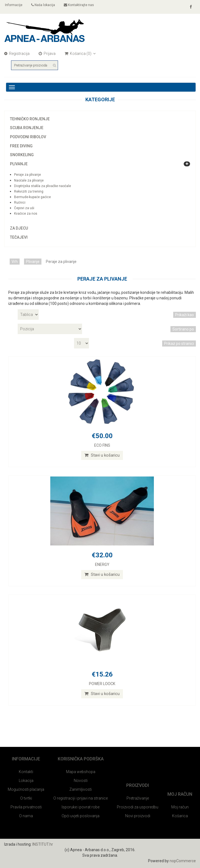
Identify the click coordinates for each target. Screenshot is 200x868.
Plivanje (19, 164)
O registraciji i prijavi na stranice (81, 798)
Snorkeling (22, 155)
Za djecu (19, 228)
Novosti (81, 781)
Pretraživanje (138, 798)
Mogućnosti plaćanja (26, 789)
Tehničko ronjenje (30, 119)
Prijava (47, 54)
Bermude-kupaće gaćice (32, 197)
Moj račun (180, 807)
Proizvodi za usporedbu (138, 807)
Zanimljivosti (81, 789)
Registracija (17, 54)
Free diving (21, 146)
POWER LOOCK (102, 684)
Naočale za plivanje (29, 180)
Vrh (15, 262)
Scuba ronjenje (27, 128)
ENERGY (102, 565)
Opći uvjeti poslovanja (81, 816)
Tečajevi (19, 237)
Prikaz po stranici (179, 344)
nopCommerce (183, 861)
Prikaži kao (185, 315)
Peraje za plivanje (27, 175)
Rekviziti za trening (29, 191)
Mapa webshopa (81, 772)
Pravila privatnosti (26, 807)
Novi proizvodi (138, 816)
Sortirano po (183, 329)
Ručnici (20, 203)
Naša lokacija (43, 5)
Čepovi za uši (24, 208)
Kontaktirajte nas (79, 5)
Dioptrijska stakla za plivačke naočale (43, 186)
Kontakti (26, 772)
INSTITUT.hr (43, 844)
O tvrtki (26, 798)
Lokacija (26, 781)
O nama (26, 816)
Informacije (13, 5)
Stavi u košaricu (102, 455)
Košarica (180, 816)
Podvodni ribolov (28, 137)
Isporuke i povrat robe (81, 807)
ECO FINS (102, 445)
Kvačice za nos (26, 214)
